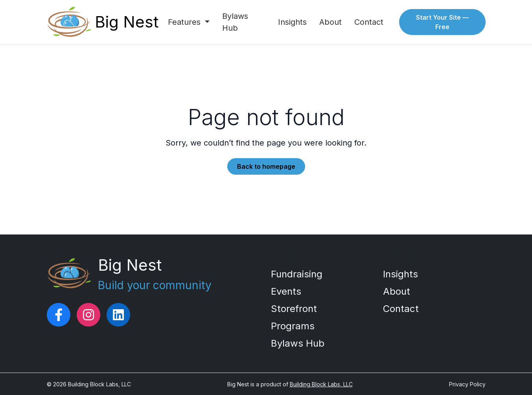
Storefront (294, 309)
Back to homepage (266, 166)
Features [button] (185, 22)
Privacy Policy (467, 384)
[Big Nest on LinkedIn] (118, 315)
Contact (369, 22)
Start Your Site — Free (442, 22)
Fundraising (297, 274)
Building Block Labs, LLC (321, 384)
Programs (293, 326)
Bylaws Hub (235, 22)
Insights (292, 22)
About (330, 22)
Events (286, 291)
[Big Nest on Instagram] (88, 315)
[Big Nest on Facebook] (59, 315)
